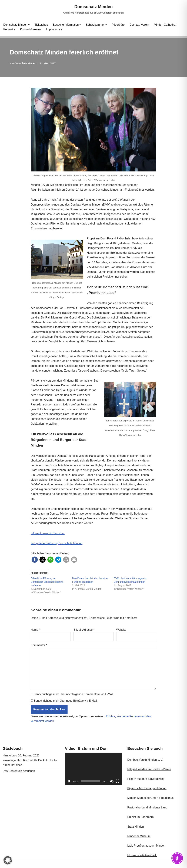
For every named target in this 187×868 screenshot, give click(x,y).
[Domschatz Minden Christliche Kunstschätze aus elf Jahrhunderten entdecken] (93, 9)
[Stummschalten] (112, 781)
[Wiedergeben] (69, 781)
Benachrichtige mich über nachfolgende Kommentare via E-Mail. (74, 694)
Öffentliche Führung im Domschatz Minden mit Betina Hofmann (47, 582)
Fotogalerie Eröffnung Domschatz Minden (57, 543)
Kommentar (39, 645)
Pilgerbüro (118, 25)
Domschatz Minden (25, 63)
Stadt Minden (136, 827)
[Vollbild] (118, 781)
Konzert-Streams (31, 29)
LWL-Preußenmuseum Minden (146, 846)
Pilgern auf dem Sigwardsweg (146, 779)
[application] (93, 769)
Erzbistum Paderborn (141, 817)
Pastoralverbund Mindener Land (147, 807)
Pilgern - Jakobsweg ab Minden (147, 788)
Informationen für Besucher (48, 533)
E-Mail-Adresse (84, 630)
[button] (29, 25)
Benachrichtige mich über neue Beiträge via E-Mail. (66, 701)
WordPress (38, 864)
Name (35, 630)
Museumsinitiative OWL (142, 855)
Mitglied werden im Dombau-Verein (149, 769)
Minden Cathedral (165, 25)
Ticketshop (41, 25)
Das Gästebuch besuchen (19, 771)
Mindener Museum (139, 836)
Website (121, 630)
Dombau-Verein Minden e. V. (145, 760)
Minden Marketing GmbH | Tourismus (151, 798)
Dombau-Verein (139, 25)
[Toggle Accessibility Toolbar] (177, 858)
